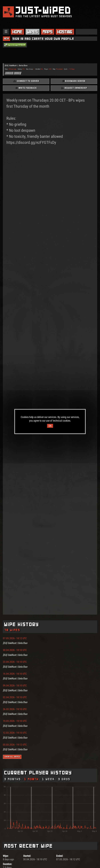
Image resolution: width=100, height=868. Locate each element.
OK (50, 426)
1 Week (48, 779)
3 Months (13, 779)
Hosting (65, 32)
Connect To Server (26, 81)
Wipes (32, 32)
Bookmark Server (74, 81)
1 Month (31, 779)
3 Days (64, 779)
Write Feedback (26, 88)
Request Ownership (74, 88)
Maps (48, 32)
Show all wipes (12, 757)
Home (17, 32)
